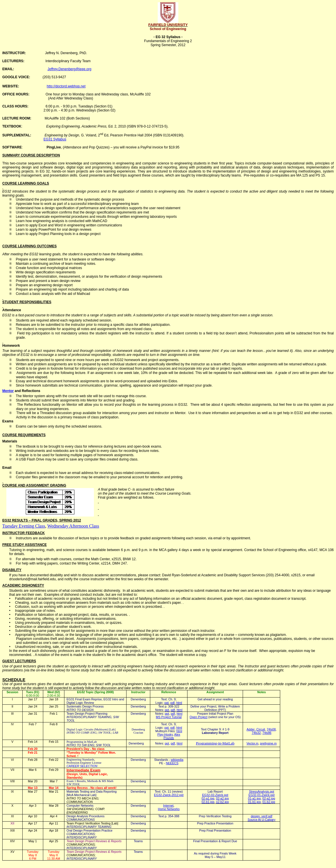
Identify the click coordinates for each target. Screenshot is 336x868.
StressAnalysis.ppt (262, 791)
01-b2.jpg (269, 802)
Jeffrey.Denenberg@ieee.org (69, 69)
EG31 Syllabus (55, 139)
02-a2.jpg (222, 798)
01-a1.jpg (254, 798)
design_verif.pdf (261, 816)
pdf (172, 703)
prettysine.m (268, 743)
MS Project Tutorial (169, 717)
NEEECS (172, 763)
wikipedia (177, 760)
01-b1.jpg (254, 802)
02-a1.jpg (208, 798)
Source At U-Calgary (261, 820)
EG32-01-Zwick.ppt (261, 795)
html (179, 703)
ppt (167, 703)
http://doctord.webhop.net (66, 86)
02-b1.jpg (208, 802)
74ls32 (256, 733)
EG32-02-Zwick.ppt (215, 795)
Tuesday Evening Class (24, 526)
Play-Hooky (165, 734)
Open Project (199, 717)
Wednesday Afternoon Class (73, 526)
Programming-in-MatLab (215, 743)
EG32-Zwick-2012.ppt (169, 795)
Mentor (8, 391)
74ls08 (271, 729)
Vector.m (252, 743)
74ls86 (267, 733)
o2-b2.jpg (222, 802)
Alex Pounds (172, 736)
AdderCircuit (256, 729)
